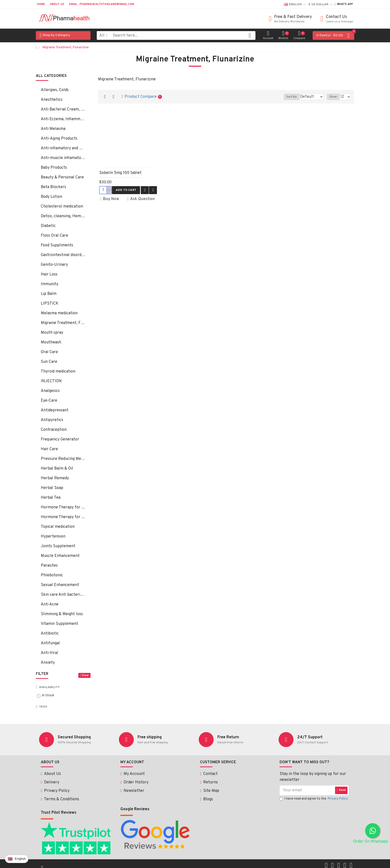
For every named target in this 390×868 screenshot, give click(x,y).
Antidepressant (55, 410)
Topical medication (58, 527)
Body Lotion (51, 197)
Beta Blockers (53, 187)
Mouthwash (51, 342)
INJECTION (51, 381)
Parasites (49, 566)
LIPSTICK (50, 304)
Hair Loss (49, 274)
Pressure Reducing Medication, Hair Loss (63, 459)
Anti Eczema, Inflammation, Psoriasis (63, 119)
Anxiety (48, 663)
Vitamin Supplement (59, 624)
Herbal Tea (51, 498)
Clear (85, 675)
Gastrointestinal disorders (63, 255)
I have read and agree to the (314, 799)
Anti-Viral (49, 653)
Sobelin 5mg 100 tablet (120, 173)
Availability (49, 687)
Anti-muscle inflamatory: (63, 158)
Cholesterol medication (62, 207)
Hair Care (49, 449)
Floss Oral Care (54, 236)
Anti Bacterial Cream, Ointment (63, 109)
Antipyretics (52, 420)
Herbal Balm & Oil (57, 469)
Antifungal (50, 643)
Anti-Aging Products (59, 139)
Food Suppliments (57, 245)
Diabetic (48, 226)
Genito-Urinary (54, 265)
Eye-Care (49, 401)
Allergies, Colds (55, 90)
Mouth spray (52, 333)
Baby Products (54, 168)
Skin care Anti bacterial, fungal (63, 595)
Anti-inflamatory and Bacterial (63, 148)
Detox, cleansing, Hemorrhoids (63, 216)
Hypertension (53, 537)
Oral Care (49, 352)
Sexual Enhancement (60, 585)
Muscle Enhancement (60, 556)
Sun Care (49, 362)
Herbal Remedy (55, 478)
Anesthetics (52, 100)
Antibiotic (50, 634)
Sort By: (288, 97)
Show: (335, 97)
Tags (43, 707)
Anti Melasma (53, 129)
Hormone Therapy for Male (63, 517)
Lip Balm (49, 294)
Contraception (54, 430)
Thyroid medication (58, 372)
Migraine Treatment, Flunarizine (63, 323)
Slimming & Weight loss (62, 614)
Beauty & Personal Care (62, 177)
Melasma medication (59, 313)
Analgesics (50, 391)
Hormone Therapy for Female (63, 507)
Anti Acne (50, 604)
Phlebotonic (52, 575)
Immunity (49, 284)
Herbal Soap (52, 488)
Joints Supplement (58, 546)
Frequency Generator (60, 439)
